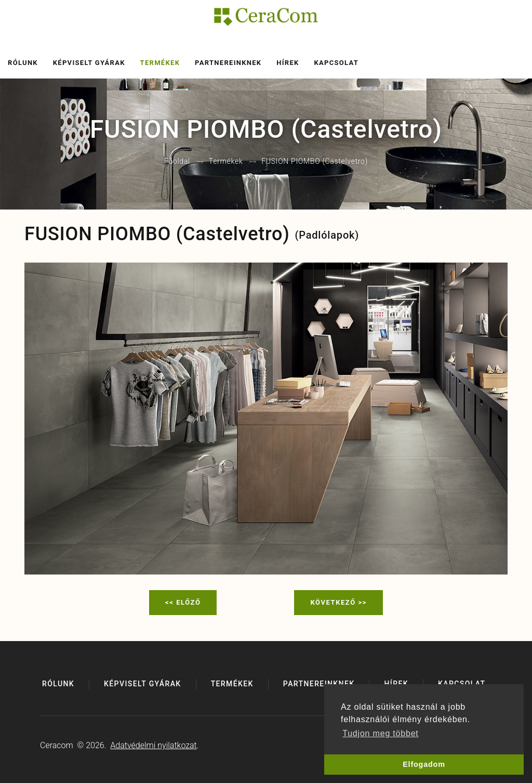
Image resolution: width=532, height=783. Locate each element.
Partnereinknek (228, 63)
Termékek (160, 63)
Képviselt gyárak (89, 63)
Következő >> (338, 602)
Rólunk (23, 63)
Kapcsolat (336, 63)
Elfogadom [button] (424, 764)
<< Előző (183, 602)
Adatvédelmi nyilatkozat (153, 745)
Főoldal (177, 162)
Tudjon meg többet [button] (380, 733)
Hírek (288, 63)
